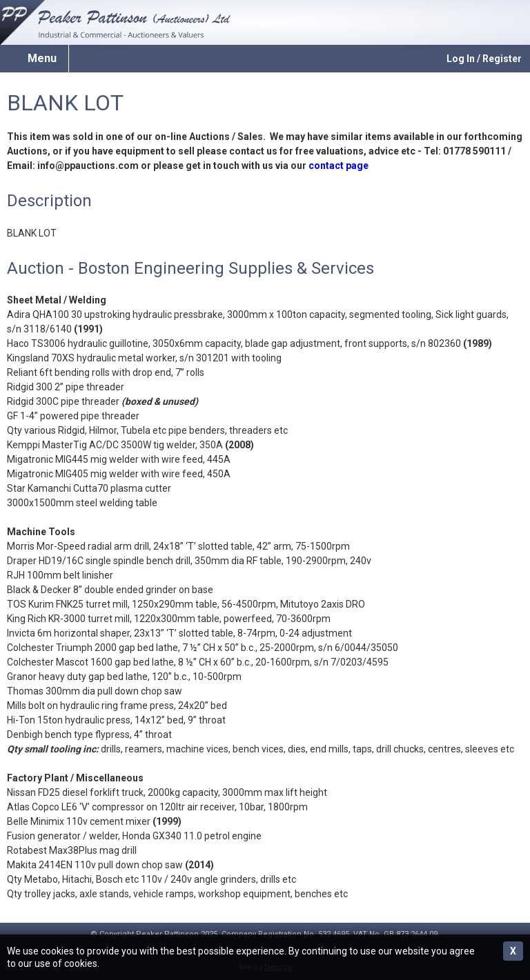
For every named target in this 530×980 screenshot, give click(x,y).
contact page (338, 166)
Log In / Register (484, 59)
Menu (42, 58)
